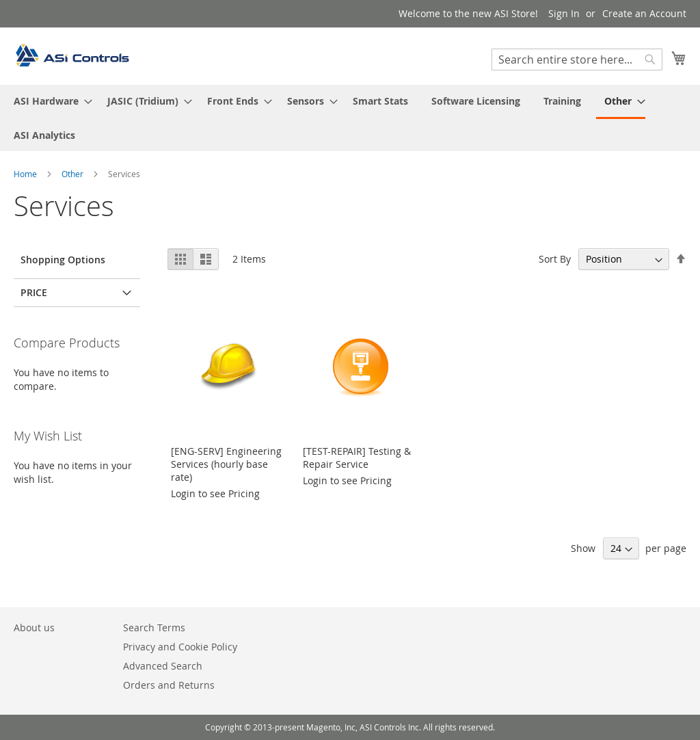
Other (73, 174)
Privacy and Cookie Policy (180, 647)
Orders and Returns (169, 685)
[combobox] (577, 60)
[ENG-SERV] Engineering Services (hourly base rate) (226, 464)
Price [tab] (34, 292)
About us (34, 627)
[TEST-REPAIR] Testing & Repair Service (357, 458)
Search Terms (154, 627)
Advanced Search (163, 666)
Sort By (555, 259)
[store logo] (72, 55)
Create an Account (644, 13)
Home (26, 174)
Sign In (564, 13)
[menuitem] (49, 101)
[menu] (350, 118)
